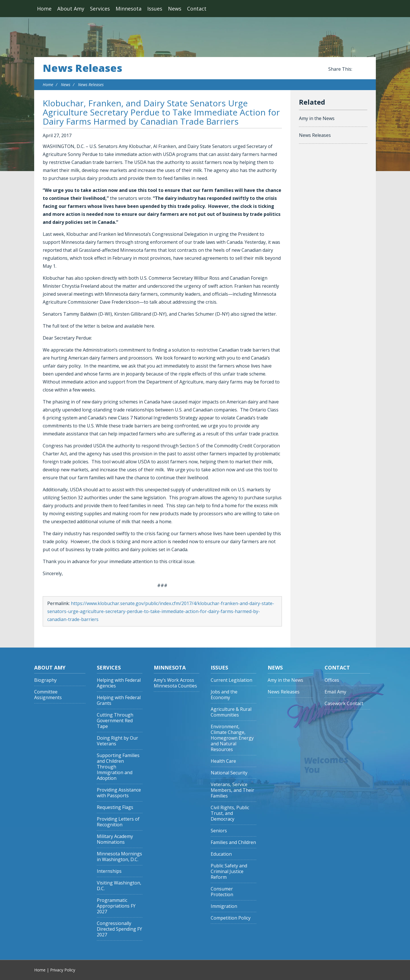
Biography (45, 680)
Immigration (224, 906)
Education (221, 854)
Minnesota (129, 9)
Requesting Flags (115, 807)
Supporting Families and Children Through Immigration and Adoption (118, 767)
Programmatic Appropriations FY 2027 (116, 906)
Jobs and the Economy (224, 695)
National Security (229, 773)
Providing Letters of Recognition (118, 822)
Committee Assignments (48, 695)
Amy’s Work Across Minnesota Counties (175, 683)
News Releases (82, 68)
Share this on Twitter (364, 69)
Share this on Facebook (358, 69)
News (175, 9)
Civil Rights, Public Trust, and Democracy (230, 813)
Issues (155, 9)
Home (44, 9)
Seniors (219, 831)
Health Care (223, 761)
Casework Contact (344, 704)
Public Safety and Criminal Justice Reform (229, 872)
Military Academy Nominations (115, 839)
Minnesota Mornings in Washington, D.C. (119, 857)
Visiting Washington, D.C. (119, 886)
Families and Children (233, 842)
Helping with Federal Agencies (119, 683)
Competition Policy (231, 918)
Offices (332, 680)
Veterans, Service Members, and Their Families (232, 790)
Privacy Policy (63, 970)
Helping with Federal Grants (119, 700)
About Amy (71, 9)
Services (100, 9)
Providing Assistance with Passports (119, 793)
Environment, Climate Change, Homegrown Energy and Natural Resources (232, 738)
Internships (109, 871)
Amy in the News (317, 118)
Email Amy (335, 692)
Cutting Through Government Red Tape (115, 721)
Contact (197, 9)
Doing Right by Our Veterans (117, 741)
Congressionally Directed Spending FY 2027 (119, 929)
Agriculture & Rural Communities (231, 712)
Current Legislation (231, 680)
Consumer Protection (222, 892)
